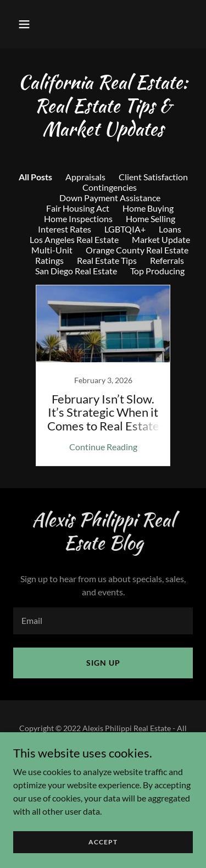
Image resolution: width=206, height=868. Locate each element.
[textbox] (103, 621)
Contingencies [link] (110, 187)
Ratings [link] (49, 260)
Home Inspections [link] (78, 219)
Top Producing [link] (157, 271)
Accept (103, 842)
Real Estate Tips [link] (107, 260)
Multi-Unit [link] (52, 250)
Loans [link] (170, 229)
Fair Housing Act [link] (78, 208)
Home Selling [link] (151, 219)
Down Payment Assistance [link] (110, 198)
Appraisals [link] (85, 177)
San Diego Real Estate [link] (76, 271)
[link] (103, 375)
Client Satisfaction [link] (153, 177)
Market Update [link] (161, 239)
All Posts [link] (35, 177)
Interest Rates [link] (65, 229)
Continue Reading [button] (103, 447)
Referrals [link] (167, 260)
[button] (34, 24)
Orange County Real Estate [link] (137, 250)
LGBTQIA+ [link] (125, 229)
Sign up (103, 663)
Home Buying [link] (148, 208)
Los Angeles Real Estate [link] (74, 239)
